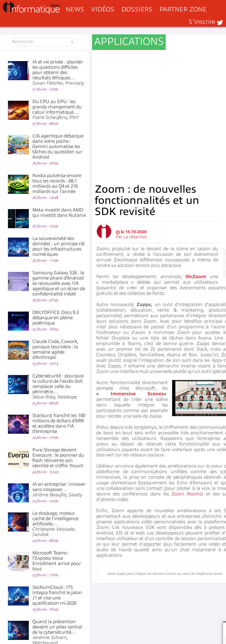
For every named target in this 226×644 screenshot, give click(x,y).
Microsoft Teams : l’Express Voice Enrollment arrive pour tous (57, 561)
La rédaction (135, 103)
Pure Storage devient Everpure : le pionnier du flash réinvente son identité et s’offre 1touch (58, 458)
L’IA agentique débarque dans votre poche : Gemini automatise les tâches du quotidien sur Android (58, 147)
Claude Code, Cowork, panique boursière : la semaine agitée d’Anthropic (55, 349)
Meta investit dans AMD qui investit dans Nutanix (59, 213)
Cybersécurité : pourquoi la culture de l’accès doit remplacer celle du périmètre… (58, 386)
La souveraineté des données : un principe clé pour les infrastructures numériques (58, 246)
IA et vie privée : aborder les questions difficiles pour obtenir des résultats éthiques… (58, 73)
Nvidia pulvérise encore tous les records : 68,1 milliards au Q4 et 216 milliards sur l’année (57, 184)
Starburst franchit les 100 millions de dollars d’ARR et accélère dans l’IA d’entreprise (59, 423)
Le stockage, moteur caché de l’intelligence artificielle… (55, 524)
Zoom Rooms (187, 360)
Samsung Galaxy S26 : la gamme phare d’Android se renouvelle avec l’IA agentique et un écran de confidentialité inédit (59, 283)
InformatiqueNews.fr (31, 8)
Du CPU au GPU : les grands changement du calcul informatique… (57, 110)
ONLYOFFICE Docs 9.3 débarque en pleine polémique (55, 318)
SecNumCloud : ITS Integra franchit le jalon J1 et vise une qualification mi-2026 (57, 595)
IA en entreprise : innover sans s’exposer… (59, 490)
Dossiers (137, 9)
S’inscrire (202, 22)
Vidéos (103, 9)
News (75, 9)
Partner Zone (183, 9)
